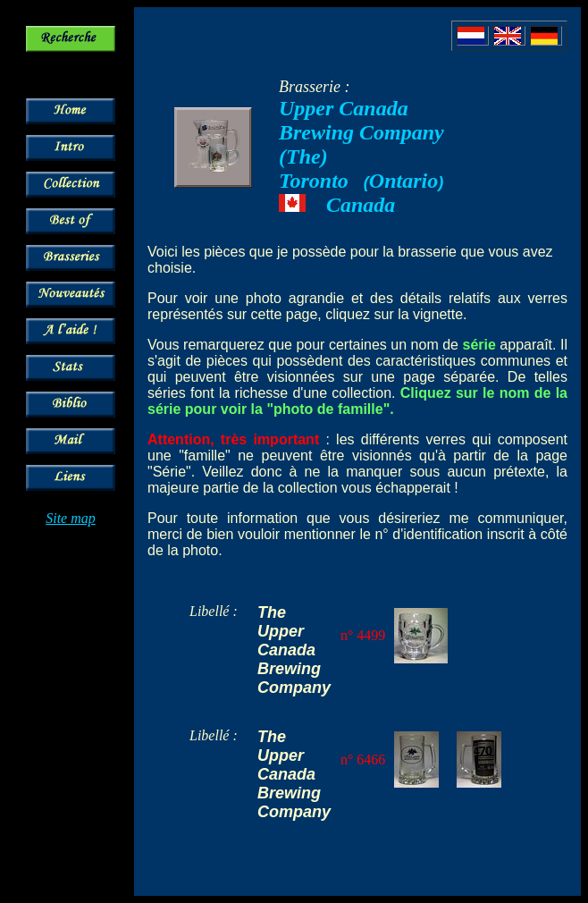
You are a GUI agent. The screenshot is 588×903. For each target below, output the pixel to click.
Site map (71, 518)
